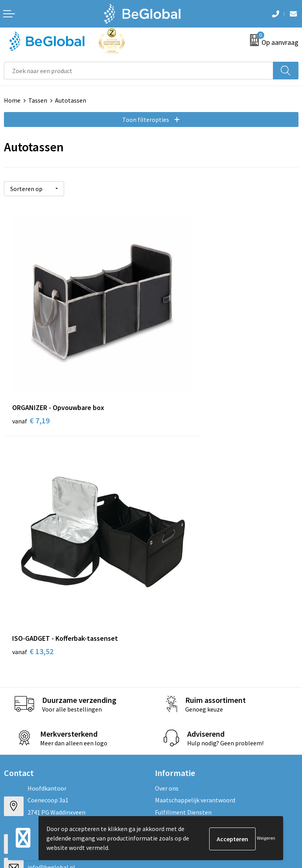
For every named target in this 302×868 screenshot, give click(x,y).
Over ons (167, 507)
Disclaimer (18, 701)
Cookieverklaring (27, 677)
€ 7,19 (31, 370)
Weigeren (266, 838)
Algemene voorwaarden (36, 664)
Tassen (38, 100)
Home (12, 100)
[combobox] (139, 71)
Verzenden (278, 769)
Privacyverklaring (27, 688)
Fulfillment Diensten (183, 531)
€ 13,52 (180, 370)
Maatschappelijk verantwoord (195, 519)
